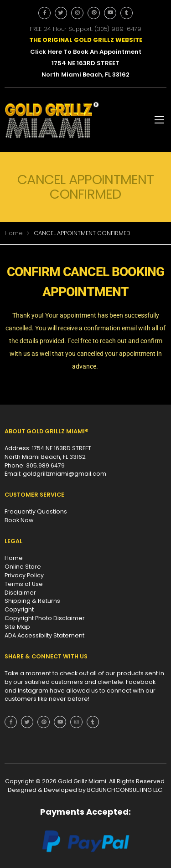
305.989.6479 (45, 465)
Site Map (17, 627)
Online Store (23, 567)
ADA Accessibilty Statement (44, 635)
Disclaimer (20, 593)
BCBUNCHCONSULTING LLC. (125, 790)
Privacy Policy (24, 575)
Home (14, 233)
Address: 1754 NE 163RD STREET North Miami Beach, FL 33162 (48, 452)
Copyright (19, 609)
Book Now (19, 520)
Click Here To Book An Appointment (86, 52)
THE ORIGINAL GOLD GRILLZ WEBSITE (86, 40)
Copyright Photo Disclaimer (45, 618)
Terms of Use (24, 584)
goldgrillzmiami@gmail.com (65, 474)
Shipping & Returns (32, 601)
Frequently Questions (36, 511)
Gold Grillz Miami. (83, 781)
